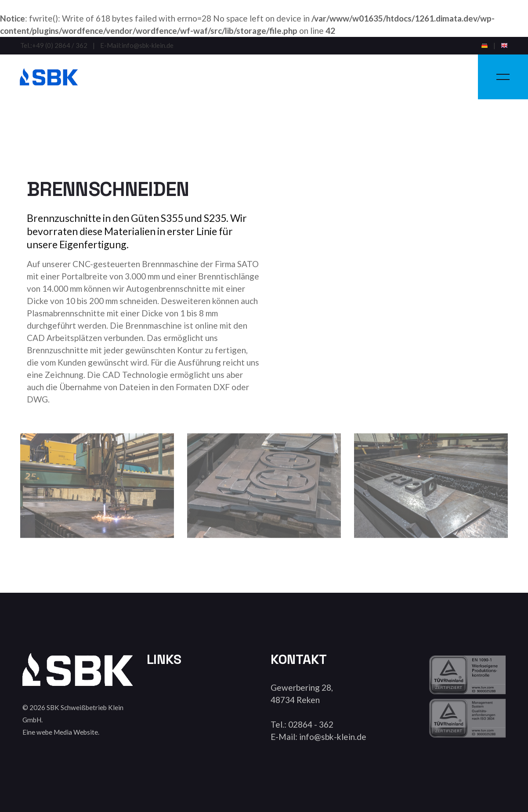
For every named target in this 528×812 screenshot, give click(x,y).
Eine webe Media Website (60, 732)
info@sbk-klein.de (148, 45)
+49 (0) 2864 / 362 (60, 45)
